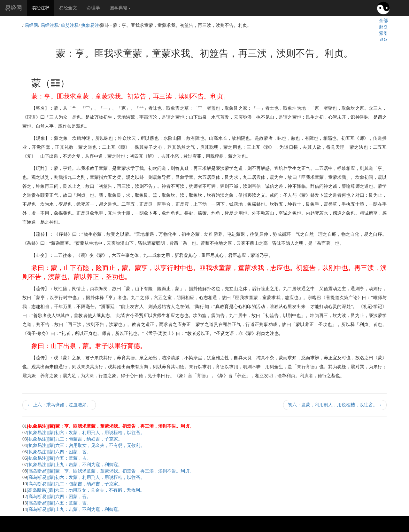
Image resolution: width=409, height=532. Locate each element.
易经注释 (43, 7)
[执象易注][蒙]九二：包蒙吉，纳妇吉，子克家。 (75, 439)
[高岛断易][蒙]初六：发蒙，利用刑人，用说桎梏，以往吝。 (86, 477)
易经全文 (68, 8)
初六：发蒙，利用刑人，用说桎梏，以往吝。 (335, 405)
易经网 (13, 8)
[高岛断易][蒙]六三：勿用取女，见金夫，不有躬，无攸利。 (85, 490)
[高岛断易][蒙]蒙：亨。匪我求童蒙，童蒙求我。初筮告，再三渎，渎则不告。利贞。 (110, 471)
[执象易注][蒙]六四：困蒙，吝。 (59, 452)
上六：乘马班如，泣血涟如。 (59, 405)
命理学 (93, 8)
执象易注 (90, 25)
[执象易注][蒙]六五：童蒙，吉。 (59, 458)
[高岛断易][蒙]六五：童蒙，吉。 (59, 503)
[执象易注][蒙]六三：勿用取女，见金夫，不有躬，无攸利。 (86, 445)
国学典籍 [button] (120, 8)
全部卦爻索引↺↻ (383, 30)
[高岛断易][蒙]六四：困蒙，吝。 (59, 497)
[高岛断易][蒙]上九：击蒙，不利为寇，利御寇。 (75, 509)
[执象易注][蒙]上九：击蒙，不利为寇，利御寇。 (75, 465)
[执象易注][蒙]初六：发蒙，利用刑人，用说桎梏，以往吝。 (86, 433)
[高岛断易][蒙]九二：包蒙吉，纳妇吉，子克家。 (75, 484)
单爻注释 (70, 25)
